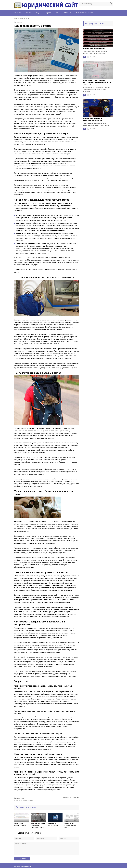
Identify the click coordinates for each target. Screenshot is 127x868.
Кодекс (38, 13)
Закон (29, 13)
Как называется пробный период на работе (70, 825)
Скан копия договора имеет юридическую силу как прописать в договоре (97, 82)
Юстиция (67, 13)
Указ (58, 13)
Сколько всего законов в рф (94, 48)
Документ (18, 13)
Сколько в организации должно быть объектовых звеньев (38, 825)
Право (49, 13)
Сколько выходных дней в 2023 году (54, 825)
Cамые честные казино (84, 13)
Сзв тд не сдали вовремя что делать (20, 825)
